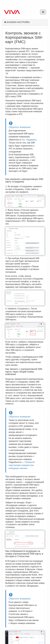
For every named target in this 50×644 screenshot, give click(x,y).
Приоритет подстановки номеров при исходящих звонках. (22, 465)
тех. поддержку (29, 140)
